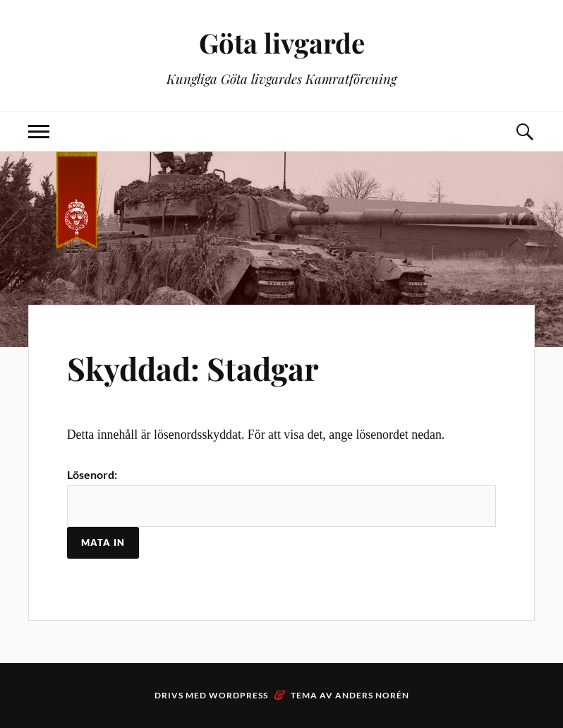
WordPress (238, 695)
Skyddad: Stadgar (193, 368)
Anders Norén (372, 695)
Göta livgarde (282, 43)
